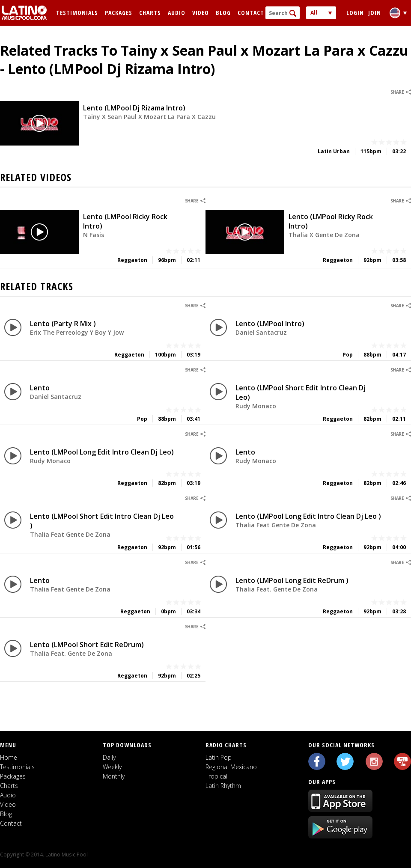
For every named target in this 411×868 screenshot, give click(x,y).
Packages (119, 13)
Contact (251, 13)
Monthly (114, 776)
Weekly (112, 767)
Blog (223, 13)
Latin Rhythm (223, 786)
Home (9, 757)
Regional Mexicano (231, 767)
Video (201, 13)
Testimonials (77, 13)
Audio (177, 13)
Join (375, 13)
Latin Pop (219, 757)
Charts (150, 13)
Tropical (216, 776)
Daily (109, 757)
